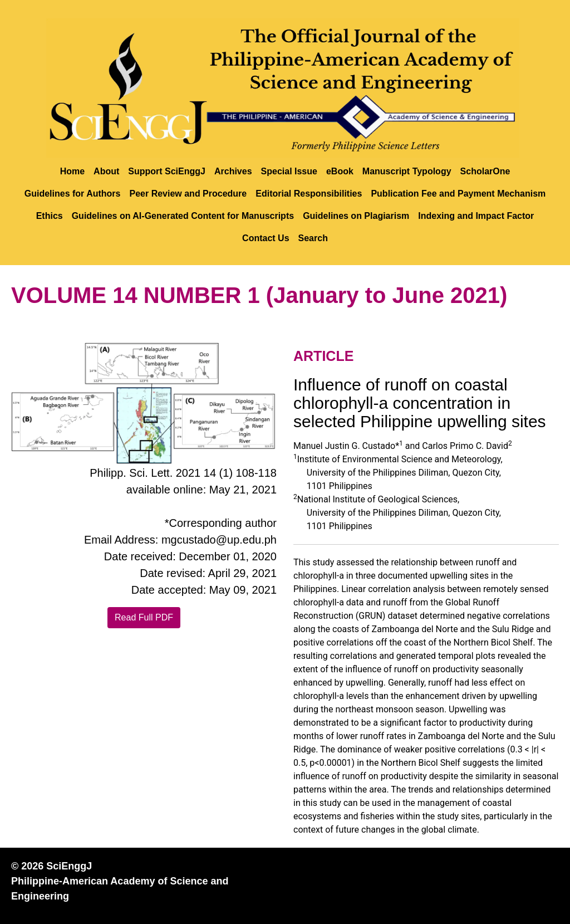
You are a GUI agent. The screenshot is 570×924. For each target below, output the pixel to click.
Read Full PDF (144, 617)
